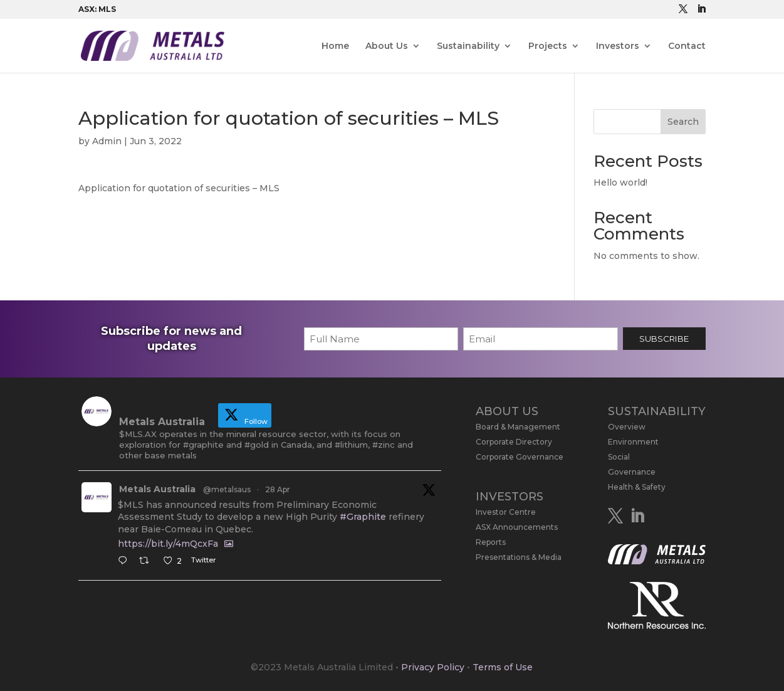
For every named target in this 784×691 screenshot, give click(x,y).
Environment (633, 442)
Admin (107, 141)
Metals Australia (157, 489)
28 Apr (278, 489)
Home (335, 46)
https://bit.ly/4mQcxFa (168, 544)
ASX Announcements (517, 527)
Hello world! (620, 182)
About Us (387, 46)
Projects (548, 46)
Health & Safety (637, 487)
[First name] (381, 339)
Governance (632, 472)
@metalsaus (227, 489)
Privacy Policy (433, 667)
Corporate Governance (520, 457)
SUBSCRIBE (664, 339)
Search (683, 122)
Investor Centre (506, 512)
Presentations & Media (519, 557)
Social (619, 457)
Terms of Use (503, 667)
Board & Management (518, 427)
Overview (627, 427)
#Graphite (363, 517)
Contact (687, 46)
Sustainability (468, 46)
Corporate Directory (514, 442)
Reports (491, 542)
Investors (618, 46)
